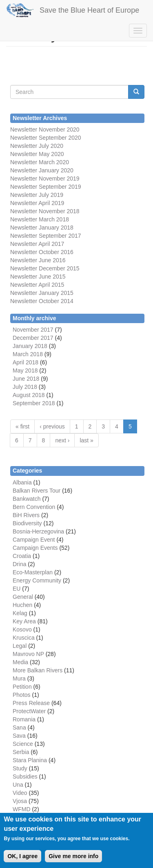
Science (23, 744)
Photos (22, 695)
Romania (24, 719)
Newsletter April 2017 (37, 244)
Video (20, 793)
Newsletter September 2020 (46, 138)
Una (18, 785)
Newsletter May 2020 (37, 154)
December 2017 (33, 338)
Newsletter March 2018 (40, 219)
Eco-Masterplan (33, 572)
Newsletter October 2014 (42, 301)
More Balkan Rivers (38, 670)
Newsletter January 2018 (42, 228)
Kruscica (24, 638)
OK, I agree (22, 857)
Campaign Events (35, 548)
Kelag (20, 613)
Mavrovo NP (28, 654)
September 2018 (34, 403)
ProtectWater (29, 711)
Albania (22, 482)
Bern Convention (34, 507)
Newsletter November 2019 (45, 179)
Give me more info (73, 857)
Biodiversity (27, 523)
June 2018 (26, 379)
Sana (19, 727)
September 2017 (59, 236)
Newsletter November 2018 (45, 211)
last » (86, 440)
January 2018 (30, 346)
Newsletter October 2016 (42, 252)
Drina (19, 564)
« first (22, 426)
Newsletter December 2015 (45, 268)
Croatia (22, 556)
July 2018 (25, 387)
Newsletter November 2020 (45, 129)
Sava (19, 736)
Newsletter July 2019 (37, 195)
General (23, 597)
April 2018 (25, 362)
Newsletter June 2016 (38, 260)
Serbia (21, 752)
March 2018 (28, 354)
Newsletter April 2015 (37, 285)
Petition (22, 687)
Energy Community (37, 580)
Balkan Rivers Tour (37, 491)
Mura (19, 678)
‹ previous (52, 426)
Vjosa (20, 801)
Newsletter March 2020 (40, 162)
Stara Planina (30, 760)
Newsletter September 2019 (46, 187)
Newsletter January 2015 (42, 293)
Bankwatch (27, 499)
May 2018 (25, 370)
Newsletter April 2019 (37, 203)
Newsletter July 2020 (37, 146)
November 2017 (33, 330)
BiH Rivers (26, 515)
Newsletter (24, 236)
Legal (20, 646)
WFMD (22, 809)
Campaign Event (34, 540)
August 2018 (29, 395)
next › (62, 440)
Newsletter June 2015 (38, 277)
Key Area (24, 621)
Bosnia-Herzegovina (38, 531)
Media (20, 662)
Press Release (31, 703)
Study (20, 768)
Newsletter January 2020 (42, 170)
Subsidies (25, 777)
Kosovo (22, 629)
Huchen (22, 605)
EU (17, 589)
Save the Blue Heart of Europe (89, 10)
